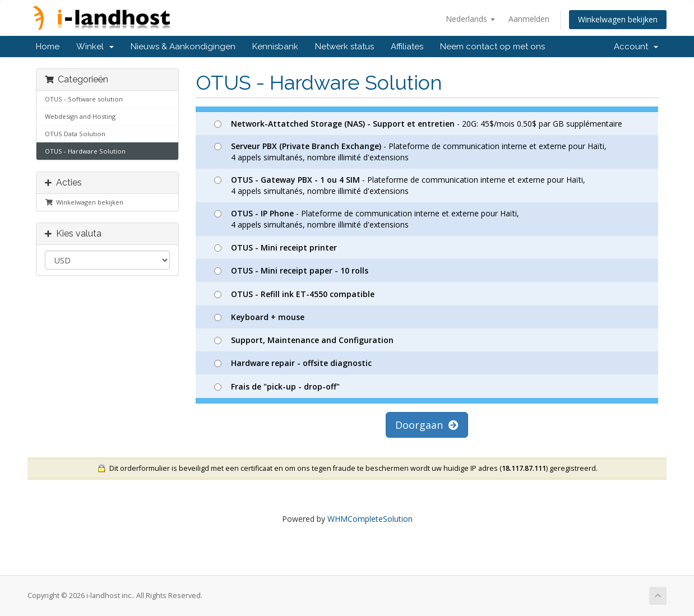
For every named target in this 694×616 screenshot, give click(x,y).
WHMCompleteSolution (370, 519)
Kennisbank (275, 47)
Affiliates (407, 47)
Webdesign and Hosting (80, 116)
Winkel (95, 47)
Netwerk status (344, 47)
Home (48, 47)
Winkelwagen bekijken (618, 19)
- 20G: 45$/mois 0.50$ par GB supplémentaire (418, 124)
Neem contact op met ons (492, 47)
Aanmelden (529, 19)
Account (636, 47)
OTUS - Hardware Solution (85, 151)
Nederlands (470, 19)
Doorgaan (427, 425)
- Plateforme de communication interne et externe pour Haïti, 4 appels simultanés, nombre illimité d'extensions (410, 152)
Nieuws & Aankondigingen (183, 47)
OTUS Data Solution (75, 134)
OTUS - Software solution (84, 99)
